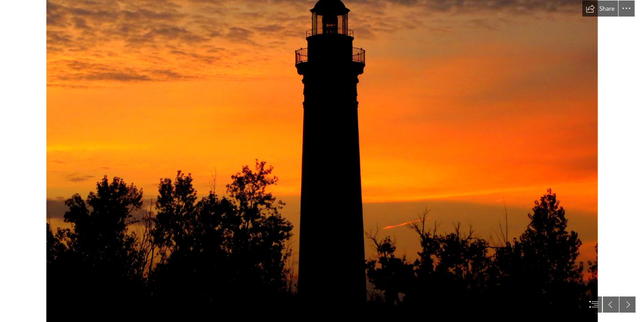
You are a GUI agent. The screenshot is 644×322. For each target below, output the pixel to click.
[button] (600, 8)
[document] (322, 161)
